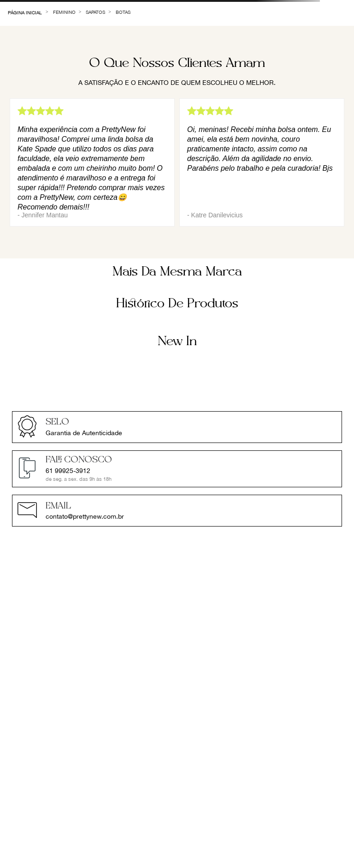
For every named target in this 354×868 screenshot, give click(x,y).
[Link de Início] (25, 12)
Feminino (64, 12)
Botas (123, 12)
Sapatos (95, 12)
